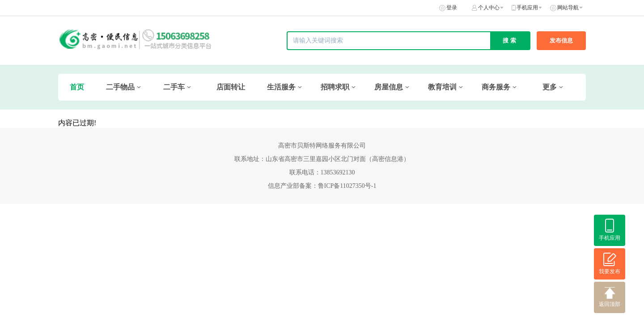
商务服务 (496, 87)
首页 (77, 87)
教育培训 (442, 87)
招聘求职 (335, 87)
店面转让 (231, 87)
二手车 (174, 87)
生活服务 (281, 87)
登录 (452, 8)
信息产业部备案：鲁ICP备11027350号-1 (322, 186)
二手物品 (120, 87)
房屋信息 (389, 87)
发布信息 (561, 40)
